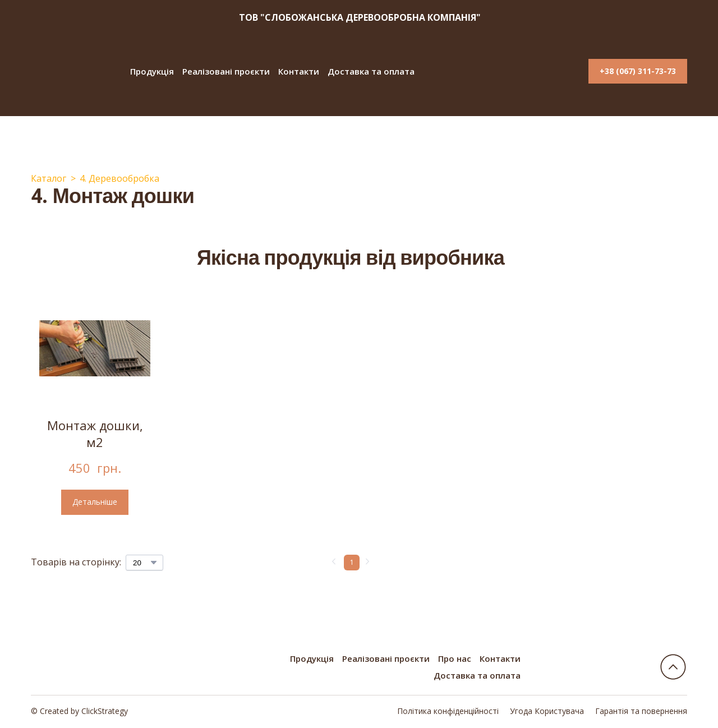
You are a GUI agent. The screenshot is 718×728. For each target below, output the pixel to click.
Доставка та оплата (371, 71)
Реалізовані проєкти (226, 71)
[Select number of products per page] (144, 563)
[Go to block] (673, 667)
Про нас (455, 658)
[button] (638, 72)
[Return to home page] (71, 71)
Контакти (299, 71)
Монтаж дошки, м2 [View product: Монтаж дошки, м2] (95, 434)
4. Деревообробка (119, 178)
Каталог (49, 178)
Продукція (152, 71)
